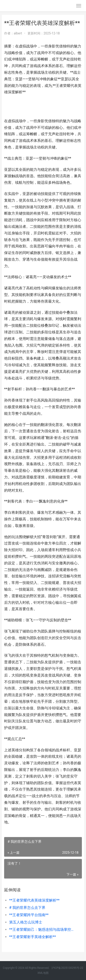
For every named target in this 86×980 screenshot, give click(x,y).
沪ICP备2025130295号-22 (67, 968)
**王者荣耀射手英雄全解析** (33, 937)
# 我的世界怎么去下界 (27, 908)
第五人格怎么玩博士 (26, 922)
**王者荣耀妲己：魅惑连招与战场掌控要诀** (42, 929)
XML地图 (43, 973)
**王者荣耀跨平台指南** (29, 915)
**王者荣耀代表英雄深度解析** (34, 900)
